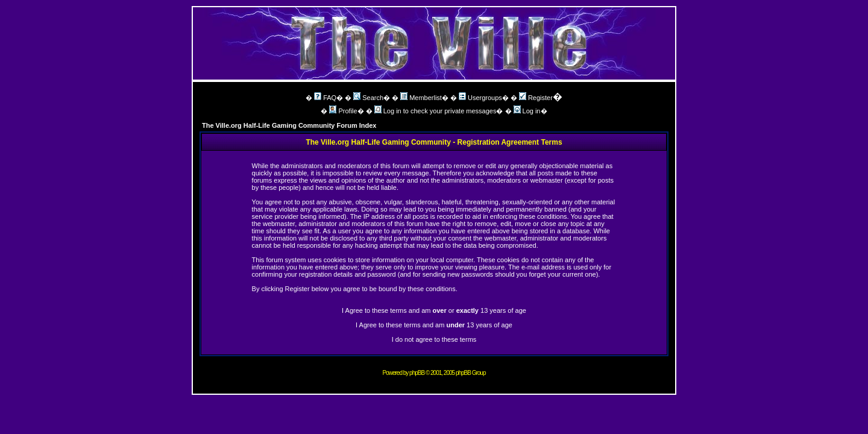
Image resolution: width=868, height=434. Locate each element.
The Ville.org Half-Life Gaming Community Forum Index (289, 125)
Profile (343, 111)
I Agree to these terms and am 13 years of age (434, 325)
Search (368, 98)
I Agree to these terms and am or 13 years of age (434, 310)
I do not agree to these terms (434, 339)
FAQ (325, 98)
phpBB (417, 373)
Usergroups (480, 98)
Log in (527, 111)
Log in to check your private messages (436, 111)
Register (536, 98)
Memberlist (421, 98)
